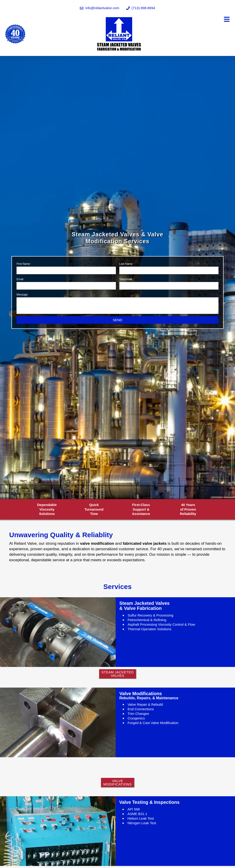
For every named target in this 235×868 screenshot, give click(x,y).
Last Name (126, 264)
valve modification (97, 543)
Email (20, 279)
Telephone (126, 279)
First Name (24, 264)
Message (22, 295)
